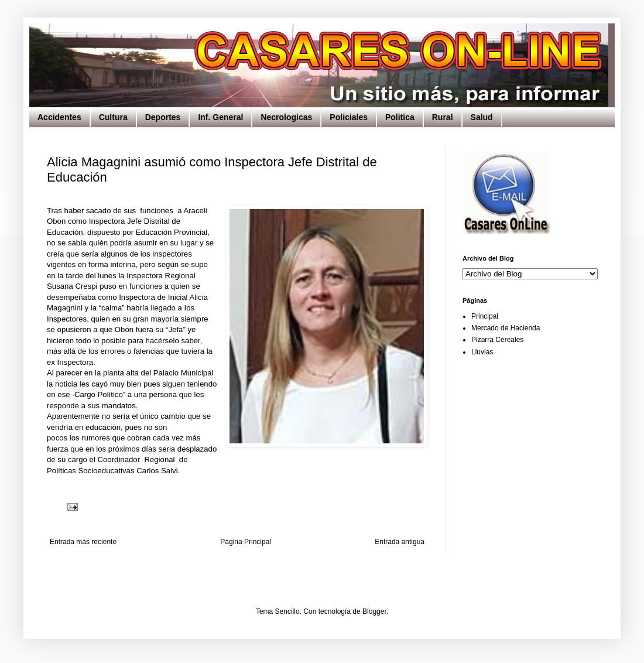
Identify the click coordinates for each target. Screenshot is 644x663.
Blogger (374, 611)
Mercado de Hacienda (506, 328)
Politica (400, 117)
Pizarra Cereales (497, 340)
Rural (443, 117)
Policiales (349, 117)
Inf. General (220, 117)
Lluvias (482, 352)
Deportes (163, 117)
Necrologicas (286, 117)
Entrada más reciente (83, 542)
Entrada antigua (400, 542)
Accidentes (59, 117)
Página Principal (246, 542)
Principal (485, 316)
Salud (482, 117)
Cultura (113, 117)
